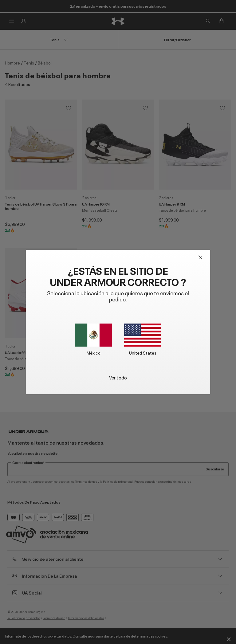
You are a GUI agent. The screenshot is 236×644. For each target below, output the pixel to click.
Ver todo (118, 377)
